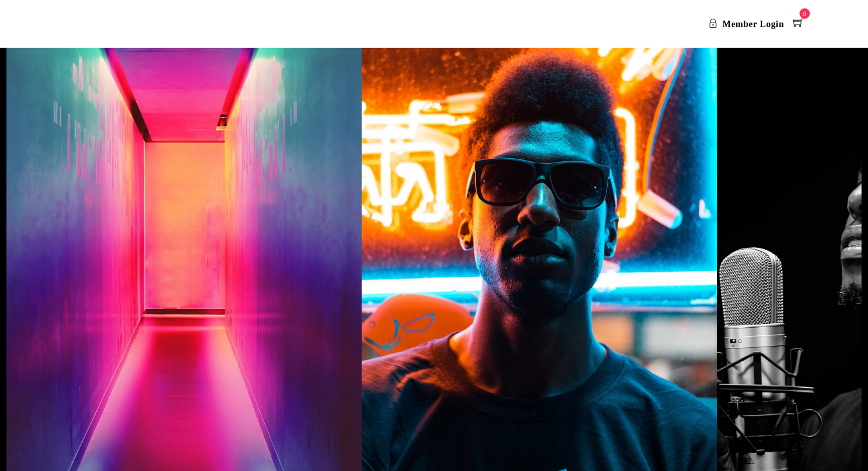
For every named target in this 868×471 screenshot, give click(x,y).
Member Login (746, 24)
